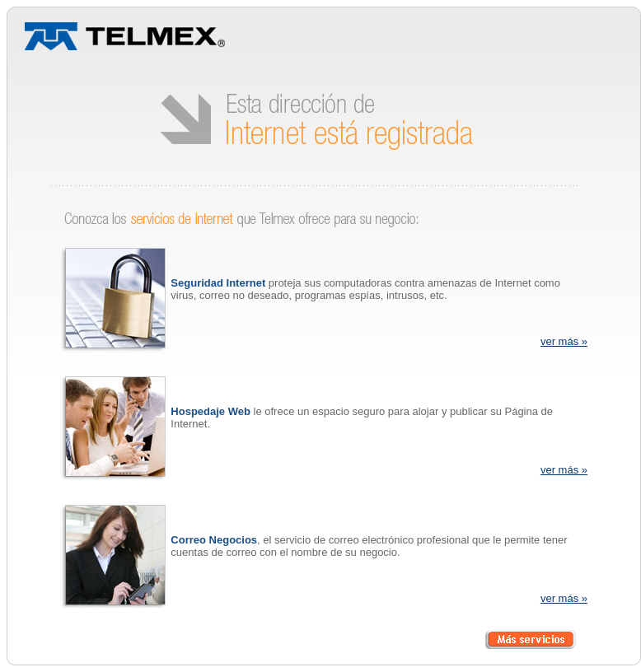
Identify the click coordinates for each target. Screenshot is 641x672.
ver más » (564, 341)
